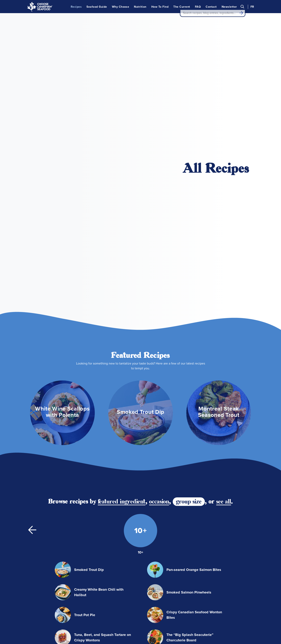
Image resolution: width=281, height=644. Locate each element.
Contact (211, 7)
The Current (182, 7)
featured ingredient (122, 369)
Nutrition (140, 7)
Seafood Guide (97, 7)
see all (224, 369)
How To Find (160, 7)
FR (252, 7)
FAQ (198, 7)
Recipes (76, 7)
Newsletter (229, 7)
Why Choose (121, 7)
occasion (159, 369)
